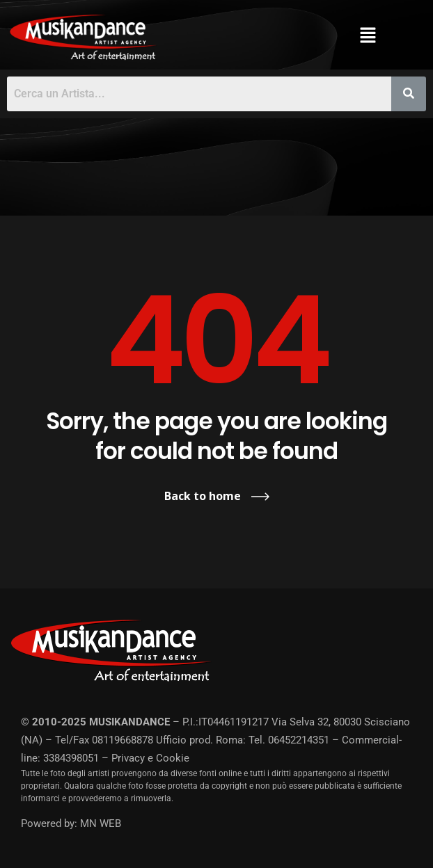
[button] (368, 35)
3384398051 (71, 758)
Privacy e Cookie (150, 758)
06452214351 (299, 740)
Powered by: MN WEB (71, 823)
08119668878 (123, 740)
